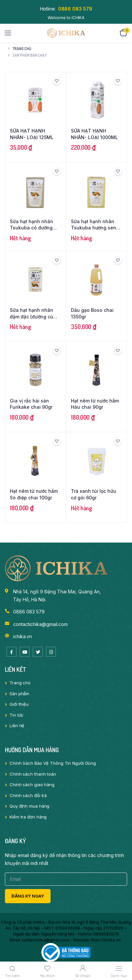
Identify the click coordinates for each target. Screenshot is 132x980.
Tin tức (17, 715)
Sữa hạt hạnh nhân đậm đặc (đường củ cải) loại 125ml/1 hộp (33, 313)
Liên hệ (17, 726)
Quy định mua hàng (29, 806)
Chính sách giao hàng (32, 785)
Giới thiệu (19, 704)
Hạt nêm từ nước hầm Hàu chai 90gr (95, 404)
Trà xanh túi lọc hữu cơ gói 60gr (94, 494)
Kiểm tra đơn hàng (28, 817)
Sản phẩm (19, 694)
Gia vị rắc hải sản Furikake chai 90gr (31, 404)
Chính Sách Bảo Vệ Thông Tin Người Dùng (53, 763)
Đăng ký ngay (28, 896)
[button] (57, 81)
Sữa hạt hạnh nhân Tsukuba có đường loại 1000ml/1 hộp (32, 225)
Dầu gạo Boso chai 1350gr (92, 313)
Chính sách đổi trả (28, 795)
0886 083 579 (75, 9)
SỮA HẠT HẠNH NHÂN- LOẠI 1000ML (94, 134)
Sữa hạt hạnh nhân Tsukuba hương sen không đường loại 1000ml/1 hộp (94, 225)
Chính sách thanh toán (33, 774)
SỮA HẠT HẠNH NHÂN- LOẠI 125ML (32, 134)
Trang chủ (22, 49)
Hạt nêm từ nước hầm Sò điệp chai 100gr (34, 494)
